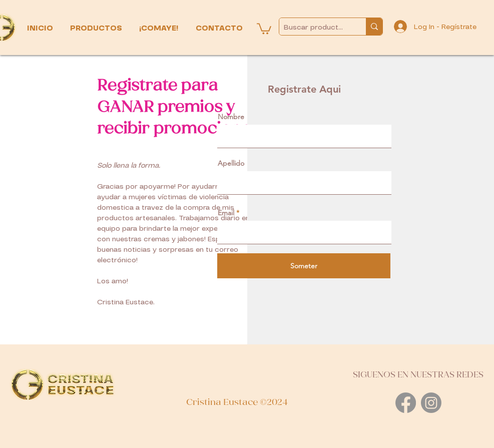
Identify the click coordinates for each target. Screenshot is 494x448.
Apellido (231, 163)
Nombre (231, 117)
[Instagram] (431, 403)
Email (226, 213)
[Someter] (304, 266)
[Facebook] (406, 403)
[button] (97, 28)
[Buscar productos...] (314, 27)
